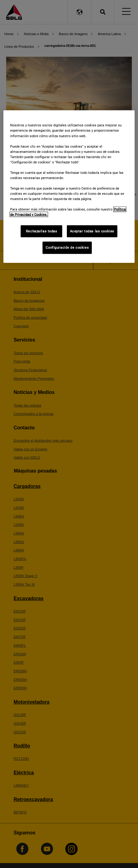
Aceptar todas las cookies (92, 231)
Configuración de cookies (67, 248)
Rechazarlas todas (42, 231)
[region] (69, 187)
